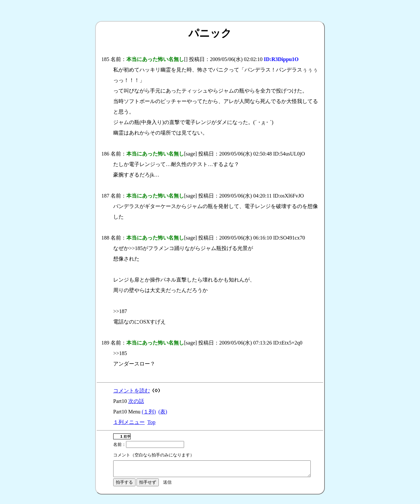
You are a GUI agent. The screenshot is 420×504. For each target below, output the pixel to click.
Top (151, 422)
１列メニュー (129, 422)
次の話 (136, 401)
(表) (163, 412)
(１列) (149, 412)
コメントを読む (132, 391)
